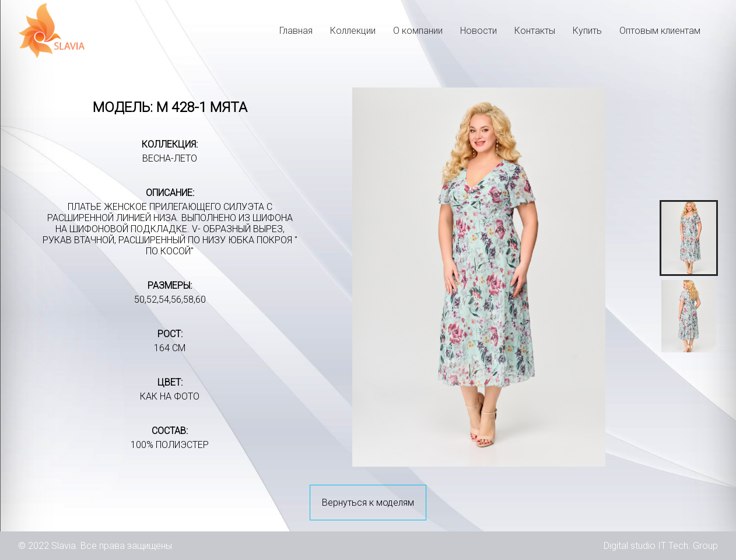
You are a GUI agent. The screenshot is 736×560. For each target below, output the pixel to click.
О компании (418, 31)
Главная (296, 31)
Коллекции (353, 31)
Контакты (535, 31)
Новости (479, 31)
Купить (587, 31)
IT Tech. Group (688, 546)
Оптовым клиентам (660, 31)
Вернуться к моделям (368, 503)
